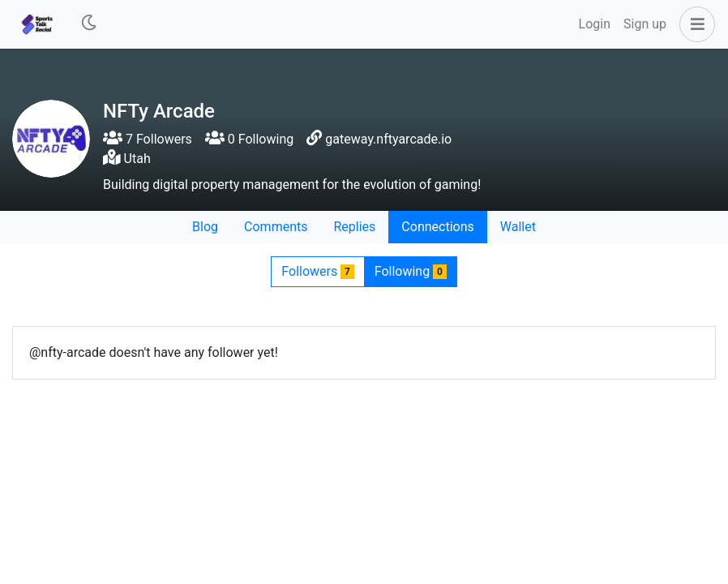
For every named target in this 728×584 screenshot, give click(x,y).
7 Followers (148, 139)
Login (595, 24)
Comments (276, 227)
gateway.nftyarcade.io (388, 139)
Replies (354, 227)
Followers (317, 271)
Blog (205, 227)
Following (411, 271)
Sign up (645, 24)
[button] (694, 24)
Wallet (518, 227)
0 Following (249, 139)
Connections (437, 227)
